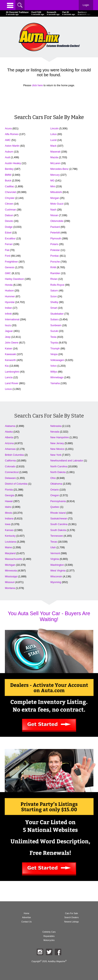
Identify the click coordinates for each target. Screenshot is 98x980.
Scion (54, 296)
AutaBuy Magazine (57, 962)
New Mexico (57, 449)
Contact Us (26, 922)
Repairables (49, 936)
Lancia (9, 377)
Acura (8, 128)
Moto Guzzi (57, 204)
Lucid (53, 140)
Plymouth (56, 238)
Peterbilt (55, 233)
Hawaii (9, 501)
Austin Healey (13, 163)
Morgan (55, 198)
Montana (10, 588)
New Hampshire (60, 437)
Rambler (55, 273)
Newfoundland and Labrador (67, 461)
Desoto (9, 221)
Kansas (9, 530)
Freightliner (11, 262)
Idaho (8, 507)
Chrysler (10, 198)
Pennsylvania (58, 501)
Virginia (55, 559)
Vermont (55, 553)
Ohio (53, 478)
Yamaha (55, 383)
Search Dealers (72, 917)
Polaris (54, 244)
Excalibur (10, 238)
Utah (53, 547)
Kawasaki (10, 354)
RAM (53, 267)
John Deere (12, 343)
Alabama (10, 426)
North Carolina (59, 466)
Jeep (8, 337)
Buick (8, 180)
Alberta (9, 437)
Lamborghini (12, 372)
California (10, 461)
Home (26, 913)
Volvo (53, 366)
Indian (8, 308)
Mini (53, 186)
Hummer (10, 296)
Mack (53, 146)
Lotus (53, 134)
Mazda (54, 157)
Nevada (55, 432)
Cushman (10, 210)
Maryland (10, 553)
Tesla (53, 337)
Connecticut (12, 472)
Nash (53, 210)
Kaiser (9, 348)
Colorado (10, 466)
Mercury (55, 175)
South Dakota (58, 530)
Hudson (9, 291)
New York (56, 455)
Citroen (9, 204)
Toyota (54, 343)
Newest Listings (71, 922)
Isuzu (8, 325)
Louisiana (10, 542)
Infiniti (8, 314)
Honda (9, 285)
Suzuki (54, 331)
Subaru (54, 319)
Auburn (9, 152)
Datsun (9, 215)
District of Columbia (16, 484)
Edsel (8, 233)
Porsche (55, 262)
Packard (55, 227)
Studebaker (57, 314)
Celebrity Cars (49, 932)
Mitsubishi (56, 192)
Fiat (7, 250)
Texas (54, 542)
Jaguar (9, 331)
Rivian (54, 279)
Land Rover (12, 383)
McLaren (55, 163)
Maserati (55, 152)
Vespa (54, 354)
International (12, 319)
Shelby (54, 302)
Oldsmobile (57, 221)
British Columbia (14, 455)
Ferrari (9, 244)
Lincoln (54, 128)
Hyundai (10, 302)
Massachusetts (13, 559)
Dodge (9, 227)
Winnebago (57, 377)
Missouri (10, 582)
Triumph (55, 348)
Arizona (9, 443)
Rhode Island (58, 513)
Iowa (8, 524)
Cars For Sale (72, 913)
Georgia (10, 495)
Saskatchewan (59, 518)
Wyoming (56, 582)
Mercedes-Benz (59, 169)
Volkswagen (57, 360)
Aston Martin (12, 146)
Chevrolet (10, 192)
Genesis (10, 267)
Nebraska (56, 426)
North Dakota (58, 472)
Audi (8, 157)
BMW (8, 175)
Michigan (10, 565)
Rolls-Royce (57, 285)
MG (52, 180)
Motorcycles (49, 940)
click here (37, 85)
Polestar (55, 250)
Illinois (9, 513)
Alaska (9, 432)
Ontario (55, 490)
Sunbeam (56, 325)
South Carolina (59, 524)
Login (86, 5)
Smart (54, 308)
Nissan (54, 215)
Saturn (54, 291)
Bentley (9, 169)
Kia (7, 366)
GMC (8, 273)
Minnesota (11, 571)
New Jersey (57, 443)
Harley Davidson (14, 279)
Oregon (55, 495)
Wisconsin (56, 576)
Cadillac (10, 186)
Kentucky (10, 536)
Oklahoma (56, 484)
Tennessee (57, 536)
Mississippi (11, 576)
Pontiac (55, 256)
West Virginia (58, 571)
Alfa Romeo (12, 134)
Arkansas (10, 449)
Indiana (9, 518)
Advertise (26, 917)
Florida (9, 490)
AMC (8, 140)
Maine (8, 547)
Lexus (8, 389)
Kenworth (10, 360)
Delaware (10, 478)
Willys (54, 372)
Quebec (55, 507)
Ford (8, 256)
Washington (57, 565)
